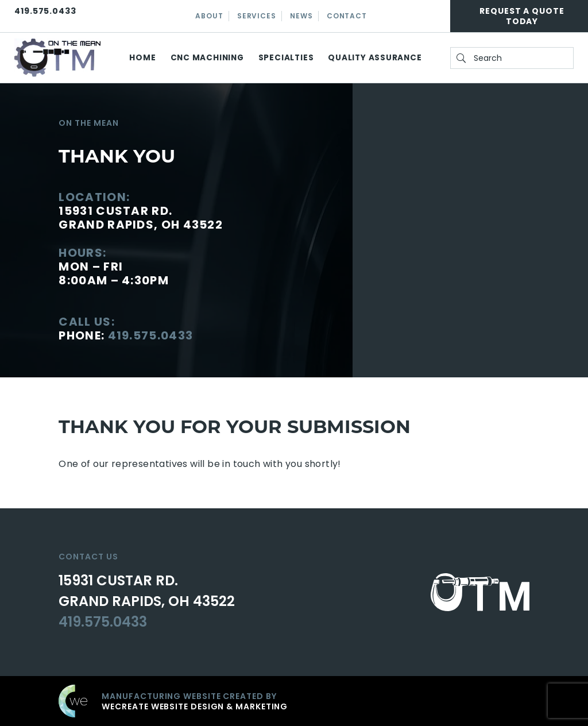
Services (256, 16)
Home (142, 58)
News (301, 16)
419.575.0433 (151, 335)
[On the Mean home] (57, 58)
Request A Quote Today (522, 16)
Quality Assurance (375, 58)
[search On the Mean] (512, 58)
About (209, 16)
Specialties (286, 58)
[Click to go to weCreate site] (294, 701)
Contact (347, 16)
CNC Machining (207, 58)
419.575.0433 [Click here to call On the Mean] (45, 11)
